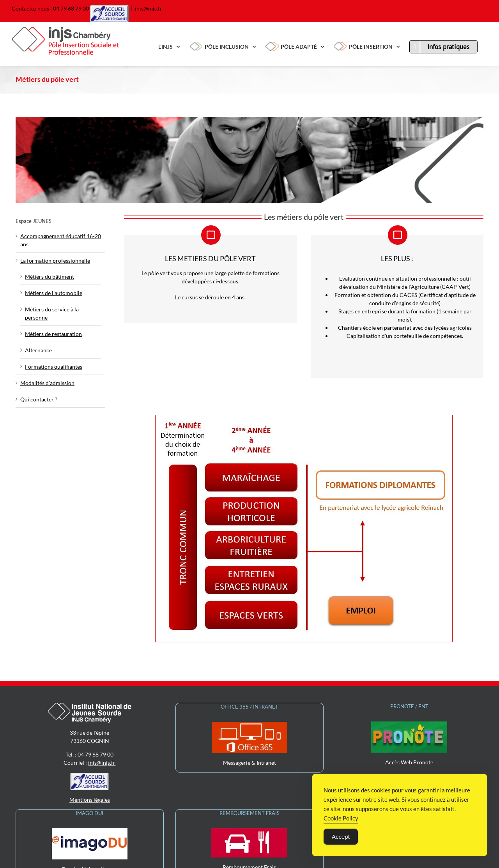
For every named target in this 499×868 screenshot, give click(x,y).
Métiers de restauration (53, 334)
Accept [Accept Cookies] (341, 837)
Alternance (38, 350)
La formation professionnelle (55, 261)
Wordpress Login (275, 858)
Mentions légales (90, 753)
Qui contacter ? (39, 399)
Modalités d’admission (47, 383)
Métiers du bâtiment (50, 277)
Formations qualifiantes (54, 367)
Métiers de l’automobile (54, 293)
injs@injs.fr (149, 8)
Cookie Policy (341, 819)
